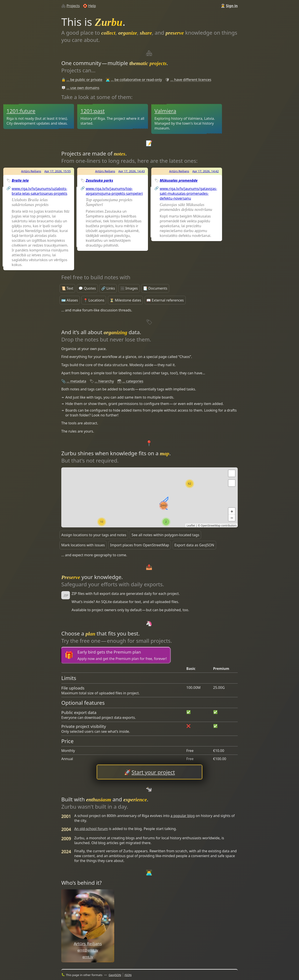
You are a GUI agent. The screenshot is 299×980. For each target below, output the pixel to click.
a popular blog (183, 816)
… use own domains (83, 88)
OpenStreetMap (211, 526)
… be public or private (84, 80)
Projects (73, 6)
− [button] (232, 518)
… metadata (76, 381)
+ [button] (232, 511)
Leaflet (191, 526)
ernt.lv (88, 957)
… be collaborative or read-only (136, 80)
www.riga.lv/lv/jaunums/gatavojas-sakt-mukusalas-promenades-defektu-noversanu (188, 193)
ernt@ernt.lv (88, 950)
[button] (232, 483)
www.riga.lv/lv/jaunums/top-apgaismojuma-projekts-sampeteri (114, 191)
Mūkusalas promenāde (179, 180)
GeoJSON (115, 975)
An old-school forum (91, 829)
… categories (133, 381)
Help (92, 6)
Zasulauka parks (99, 180)
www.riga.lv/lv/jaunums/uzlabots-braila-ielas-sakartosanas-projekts (39, 191)
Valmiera (165, 111)
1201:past (93, 111)
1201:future (21, 111)
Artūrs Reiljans (31, 171)
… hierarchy (104, 381)
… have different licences (191, 80)
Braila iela (20, 180)
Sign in (232, 6)
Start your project (153, 772)
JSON (128, 975)
